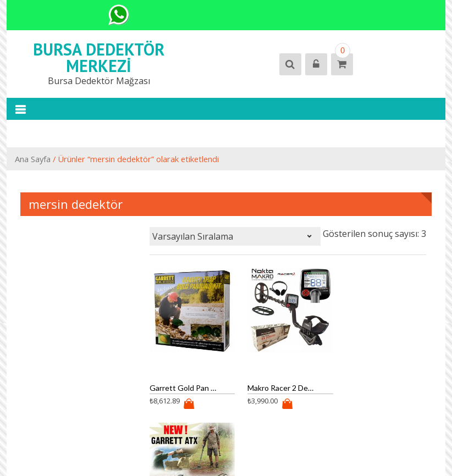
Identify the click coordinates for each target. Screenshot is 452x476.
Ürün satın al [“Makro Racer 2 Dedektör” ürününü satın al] (278, 404)
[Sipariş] (235, 236)
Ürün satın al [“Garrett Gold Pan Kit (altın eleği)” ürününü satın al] (185, 404)
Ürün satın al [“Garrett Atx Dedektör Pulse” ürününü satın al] (370, 404)
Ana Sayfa (33, 159)
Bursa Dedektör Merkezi (99, 57)
